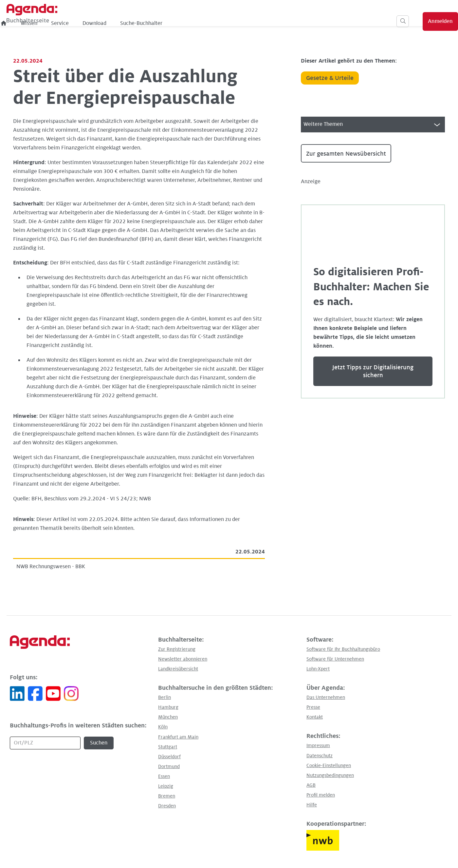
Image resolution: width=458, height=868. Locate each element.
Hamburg (168, 707)
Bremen (167, 796)
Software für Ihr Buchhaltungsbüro (343, 649)
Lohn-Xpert (318, 669)
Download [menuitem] (204, 23)
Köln (163, 727)
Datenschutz (320, 756)
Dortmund (169, 766)
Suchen (99, 743)
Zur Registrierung (177, 649)
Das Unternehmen (326, 697)
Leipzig (166, 786)
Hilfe (312, 805)
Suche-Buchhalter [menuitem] (251, 23)
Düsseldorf (169, 757)
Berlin (165, 697)
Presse (313, 707)
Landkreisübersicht (178, 669)
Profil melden (321, 795)
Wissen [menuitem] (138, 23)
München (168, 717)
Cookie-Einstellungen (329, 765)
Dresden (167, 806)
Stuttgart (168, 747)
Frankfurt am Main (178, 737)
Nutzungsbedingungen (330, 775)
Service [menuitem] (169, 23)
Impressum (318, 745)
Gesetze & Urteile (330, 78)
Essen (164, 776)
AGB (311, 785)
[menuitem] (113, 23)
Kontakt (315, 717)
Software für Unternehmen (335, 659)
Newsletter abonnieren (183, 659)
